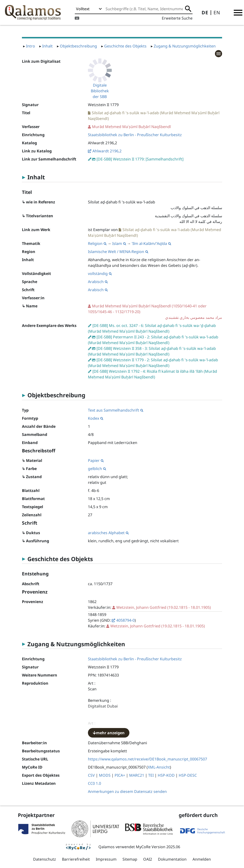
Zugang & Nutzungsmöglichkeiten (185, 46)
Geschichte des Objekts (125, 46)
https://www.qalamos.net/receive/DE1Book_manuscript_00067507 (147, 759)
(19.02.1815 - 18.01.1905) (164, 607)
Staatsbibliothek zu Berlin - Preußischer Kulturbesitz (135, 135)
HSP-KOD (166, 775)
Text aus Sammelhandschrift (116, 410)
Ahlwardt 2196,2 (107, 151)
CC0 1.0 (94, 783)
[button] (238, 13)
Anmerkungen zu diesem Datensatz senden (127, 791)
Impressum (106, 859)
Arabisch (98, 282)
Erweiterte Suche (177, 18)
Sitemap (130, 859)
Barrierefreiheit (76, 859)
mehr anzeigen (109, 733)
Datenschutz (45, 859)
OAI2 (148, 859)
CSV (91, 775)
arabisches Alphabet (108, 533)
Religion (97, 243)
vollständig (100, 274)
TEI (151, 775)
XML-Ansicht (159, 767)
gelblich (97, 469)
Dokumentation (172, 859)
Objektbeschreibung (78, 46)
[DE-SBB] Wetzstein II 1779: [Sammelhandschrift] (140, 159)
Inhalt (47, 46)
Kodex (96, 418)
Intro (30, 46)
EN (217, 13)
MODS (105, 775)
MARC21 (137, 775)
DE (205, 13)
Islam (119, 243)
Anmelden (202, 859)
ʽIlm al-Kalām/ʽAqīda (151, 243)
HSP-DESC (188, 775)
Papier (96, 460)
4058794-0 (125, 620)
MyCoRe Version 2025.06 (158, 847)
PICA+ (120, 775)
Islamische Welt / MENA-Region (118, 252)
